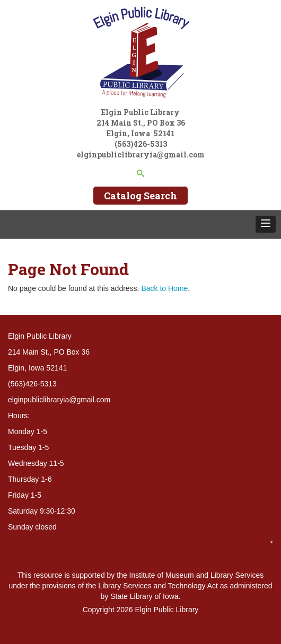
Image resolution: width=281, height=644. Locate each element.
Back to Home (164, 288)
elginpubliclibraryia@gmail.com (141, 155)
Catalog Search (140, 196)
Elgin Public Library (167, 610)
